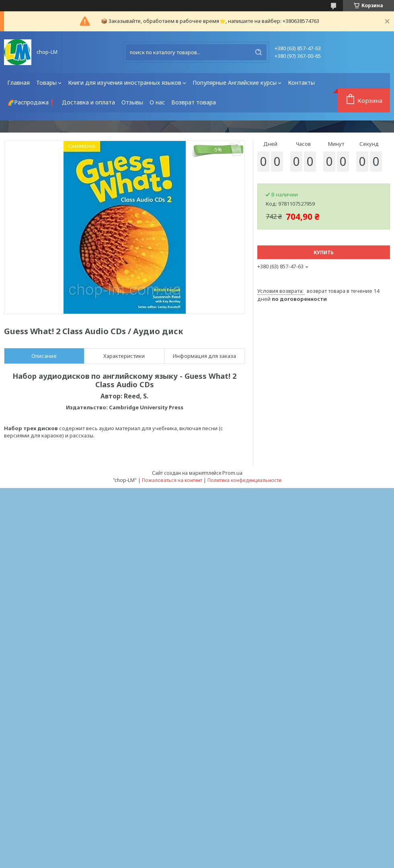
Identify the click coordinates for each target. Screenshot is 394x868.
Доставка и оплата (88, 102)
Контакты (301, 83)
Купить (324, 252)
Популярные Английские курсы (235, 83)
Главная (18, 83)
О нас (157, 102)
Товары (46, 83)
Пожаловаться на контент (172, 480)
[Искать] (259, 52)
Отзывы (132, 102)
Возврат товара (194, 102)
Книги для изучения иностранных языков (125, 83)
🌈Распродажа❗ (31, 102)
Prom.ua (232, 473)
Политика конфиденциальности (244, 480)
